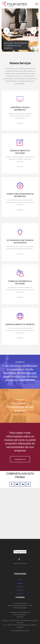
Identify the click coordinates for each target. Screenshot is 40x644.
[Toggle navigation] (37, 4)
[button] (7, 31)
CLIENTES (20, 590)
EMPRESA (20, 583)
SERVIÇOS (20, 587)
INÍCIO (20, 580)
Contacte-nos (20, 459)
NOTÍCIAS (20, 593)
